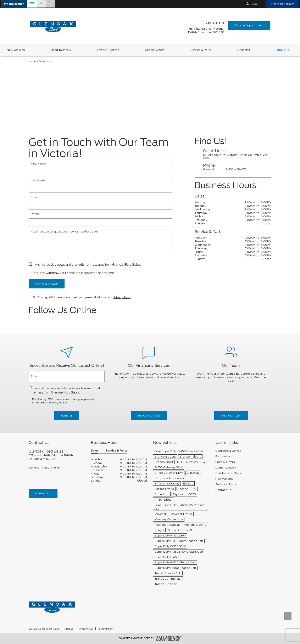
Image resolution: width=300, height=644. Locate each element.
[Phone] (101, 214)
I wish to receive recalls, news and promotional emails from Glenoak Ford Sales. (67, 390)
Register (67, 416)
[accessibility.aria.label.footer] (169, 638)
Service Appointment (249, 25)
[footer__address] (57, 457)
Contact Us (43, 493)
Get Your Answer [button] (47, 284)
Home (32, 61)
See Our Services (149, 416)
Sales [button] (95, 451)
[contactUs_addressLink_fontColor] (237, 157)
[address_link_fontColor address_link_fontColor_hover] (206, 30)
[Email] (101, 197)
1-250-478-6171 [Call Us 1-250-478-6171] (214, 23)
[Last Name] (101, 180)
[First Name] (101, 164)
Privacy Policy (122, 297)
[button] (14, 4)
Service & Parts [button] (116, 451)
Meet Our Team (231, 416)
